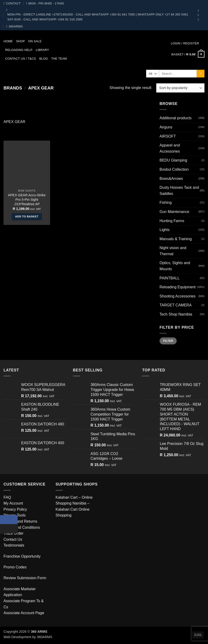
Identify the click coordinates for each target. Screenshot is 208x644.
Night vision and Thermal (173, 251)
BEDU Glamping (173, 160)
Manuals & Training (176, 239)
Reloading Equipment (178, 287)
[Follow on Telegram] (199, 19)
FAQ (7, 497)
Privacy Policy (15, 509)
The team (59, 59)
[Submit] (201, 74)
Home (8, 41)
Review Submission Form (25, 578)
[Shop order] (180, 88)
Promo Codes (15, 567)
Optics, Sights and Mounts (175, 266)
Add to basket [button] (27, 216)
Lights (165, 230)
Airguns (166, 127)
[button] (185, 43)
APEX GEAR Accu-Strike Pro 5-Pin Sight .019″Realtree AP (27, 199)
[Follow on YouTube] (199, 15)
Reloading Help (19, 50)
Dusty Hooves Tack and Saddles (179, 191)
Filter (168, 341)
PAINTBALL (170, 278)
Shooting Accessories (178, 296)
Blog (44, 59)
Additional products (176, 118)
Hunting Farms (172, 221)
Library (42, 50)
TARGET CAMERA (176, 305)
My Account (13, 503)
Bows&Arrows (171, 179)
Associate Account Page (24, 613)
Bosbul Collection (174, 169)
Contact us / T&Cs (21, 59)
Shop (20, 41)
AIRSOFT (168, 136)
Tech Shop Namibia (176, 314)
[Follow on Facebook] (199, 11)
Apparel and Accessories (170, 148)
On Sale (35, 41)
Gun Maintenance (174, 212)
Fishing (166, 202)
